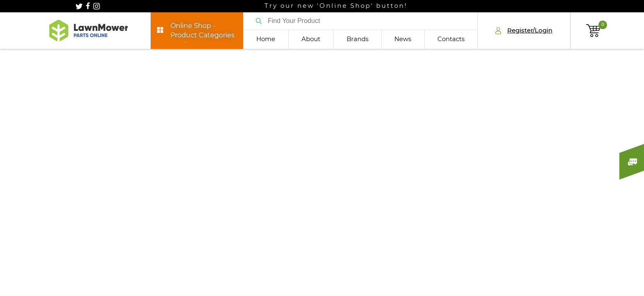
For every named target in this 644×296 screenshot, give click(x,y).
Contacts (451, 39)
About (311, 39)
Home (266, 39)
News (403, 39)
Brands (358, 39)
